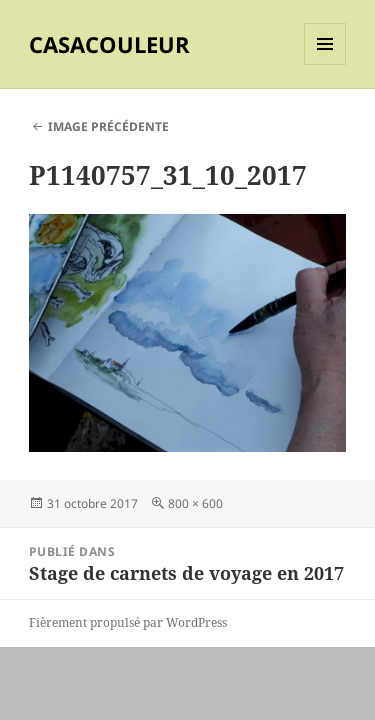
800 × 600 (195, 503)
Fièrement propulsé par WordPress (128, 622)
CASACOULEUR (109, 44)
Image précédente (108, 126)
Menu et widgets (325, 64)
